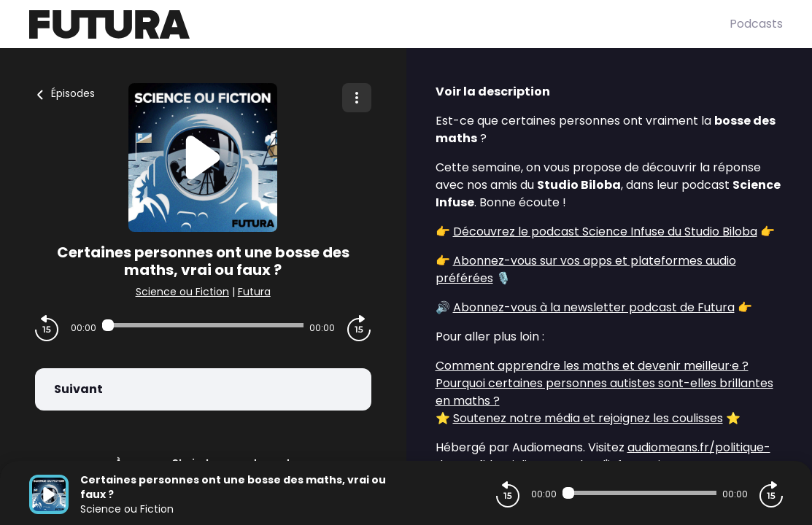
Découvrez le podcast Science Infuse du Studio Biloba (605, 232)
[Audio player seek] (203, 325)
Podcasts (756, 24)
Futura (254, 292)
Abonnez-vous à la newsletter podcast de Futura (594, 307)
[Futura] (379, 24)
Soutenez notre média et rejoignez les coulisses (588, 418)
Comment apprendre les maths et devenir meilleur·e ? (592, 366)
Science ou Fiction (182, 292)
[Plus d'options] (357, 98)
